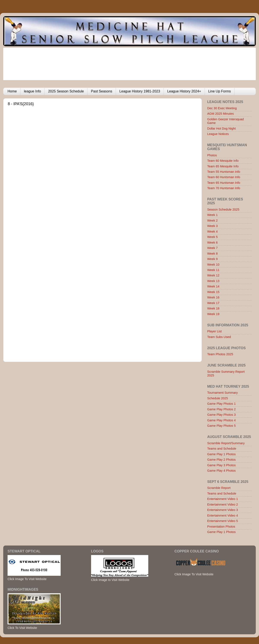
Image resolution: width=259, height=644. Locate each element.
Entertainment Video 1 (223, 499)
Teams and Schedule (222, 449)
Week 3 (212, 226)
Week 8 (212, 254)
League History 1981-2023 (140, 91)
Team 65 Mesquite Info (223, 166)
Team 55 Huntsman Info (224, 172)
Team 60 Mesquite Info (223, 161)
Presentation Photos (221, 527)
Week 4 (212, 232)
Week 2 (212, 220)
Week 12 (213, 275)
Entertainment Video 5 (223, 521)
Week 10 (213, 265)
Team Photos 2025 (220, 354)
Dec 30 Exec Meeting (222, 108)
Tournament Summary (223, 393)
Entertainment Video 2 (223, 504)
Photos (212, 155)
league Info (32, 91)
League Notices (218, 134)
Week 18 (213, 308)
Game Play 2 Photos (221, 460)
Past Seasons (102, 91)
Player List (214, 331)
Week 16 (213, 297)
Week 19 (213, 314)
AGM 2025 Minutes (220, 114)
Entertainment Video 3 (223, 510)
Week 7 (212, 248)
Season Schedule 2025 (223, 209)
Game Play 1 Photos (221, 454)
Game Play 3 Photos (221, 465)
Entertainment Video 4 (223, 516)
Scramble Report (219, 488)
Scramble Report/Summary (226, 443)
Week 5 (212, 237)
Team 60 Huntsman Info (224, 177)
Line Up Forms (220, 91)
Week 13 (213, 281)
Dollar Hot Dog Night (221, 128)
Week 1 (212, 215)
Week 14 (213, 286)
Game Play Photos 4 (221, 420)
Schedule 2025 (218, 398)
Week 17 (213, 303)
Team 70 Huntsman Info (224, 188)
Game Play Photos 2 (221, 409)
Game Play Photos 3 (221, 415)
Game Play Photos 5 (221, 426)
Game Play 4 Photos (221, 471)
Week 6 (212, 243)
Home (12, 91)
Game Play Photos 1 (221, 404)
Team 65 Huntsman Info (224, 183)
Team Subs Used (219, 337)
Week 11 (213, 270)
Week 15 (213, 292)
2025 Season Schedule (66, 91)
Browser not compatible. (95, 230)
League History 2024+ (184, 91)
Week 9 (212, 259)
